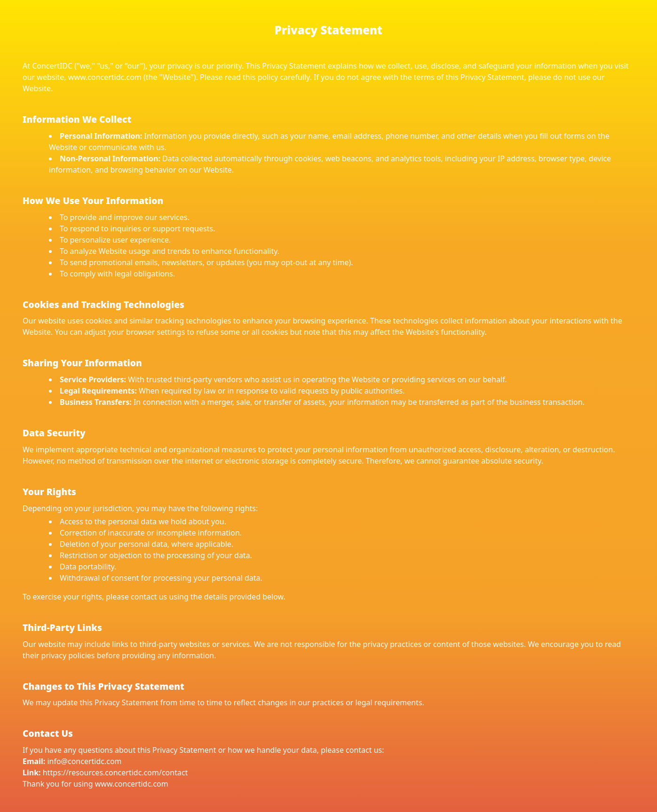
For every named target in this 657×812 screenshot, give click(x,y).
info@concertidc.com (84, 761)
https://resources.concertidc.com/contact (115, 773)
